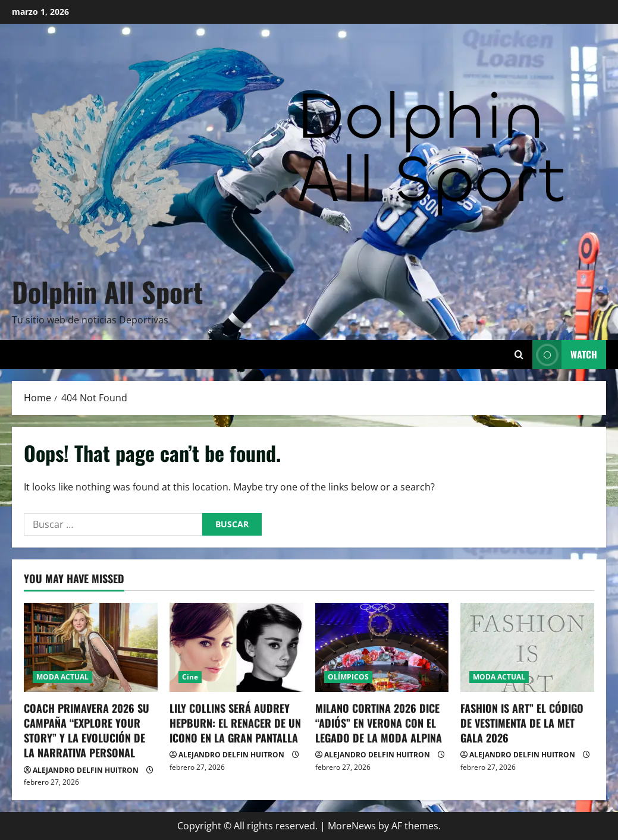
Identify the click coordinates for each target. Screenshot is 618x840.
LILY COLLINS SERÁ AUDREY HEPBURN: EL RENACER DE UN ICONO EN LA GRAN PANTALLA (235, 723)
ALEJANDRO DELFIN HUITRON (86, 770)
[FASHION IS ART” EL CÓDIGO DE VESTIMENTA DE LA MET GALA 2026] (527, 647)
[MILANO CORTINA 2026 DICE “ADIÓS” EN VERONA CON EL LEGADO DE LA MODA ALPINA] (382, 647)
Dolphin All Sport (107, 291)
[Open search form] (519, 355)
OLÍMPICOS (348, 677)
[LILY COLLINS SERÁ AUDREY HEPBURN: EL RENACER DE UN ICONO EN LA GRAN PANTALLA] (236, 647)
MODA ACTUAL (62, 677)
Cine (190, 677)
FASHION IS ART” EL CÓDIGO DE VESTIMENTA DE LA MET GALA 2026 (522, 723)
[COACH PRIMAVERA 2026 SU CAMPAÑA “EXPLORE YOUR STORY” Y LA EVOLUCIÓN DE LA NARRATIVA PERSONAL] (91, 647)
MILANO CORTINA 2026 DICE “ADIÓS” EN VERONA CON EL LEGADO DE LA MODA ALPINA (379, 723)
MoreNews (352, 826)
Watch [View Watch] (565, 355)
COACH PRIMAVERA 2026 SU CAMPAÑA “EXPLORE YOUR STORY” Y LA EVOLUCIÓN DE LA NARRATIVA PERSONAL (87, 731)
